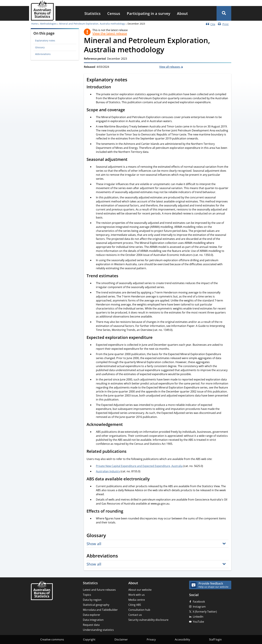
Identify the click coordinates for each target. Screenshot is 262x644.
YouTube (198, 622)
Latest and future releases (99, 590)
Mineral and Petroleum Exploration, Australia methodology (92, 24)
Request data (91, 625)
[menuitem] (92, 13)
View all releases (170, 67)
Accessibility (182, 639)
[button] (224, 13)
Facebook (199, 602)
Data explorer (92, 615)
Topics (87, 595)
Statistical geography (96, 605)
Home (35, 24)
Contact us (135, 615)
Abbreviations (43, 54)
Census (114, 13)
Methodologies (48, 24)
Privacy (151, 639)
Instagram (199, 607)
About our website (140, 590)
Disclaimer (121, 639)
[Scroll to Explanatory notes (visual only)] (131, 80)
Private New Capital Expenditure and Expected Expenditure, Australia (139, 466)
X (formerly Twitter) (205, 612)
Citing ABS (135, 605)
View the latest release (110, 34)
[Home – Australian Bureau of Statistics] (42, 591)
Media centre (137, 600)
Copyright (89, 639)
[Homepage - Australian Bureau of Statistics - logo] (42, 11)
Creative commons (52, 639)
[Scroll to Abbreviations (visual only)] (122, 556)
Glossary (40, 47)
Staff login (215, 639)
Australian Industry (108, 471)
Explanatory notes (45, 41)
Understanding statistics (98, 630)
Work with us (137, 595)
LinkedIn (198, 617)
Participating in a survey (149, 13)
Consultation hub (139, 610)
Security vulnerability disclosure (148, 620)
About (182, 13)
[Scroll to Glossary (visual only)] (110, 536)
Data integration (93, 620)
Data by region (92, 600)
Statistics (92, 13)
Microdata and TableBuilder (100, 610)
